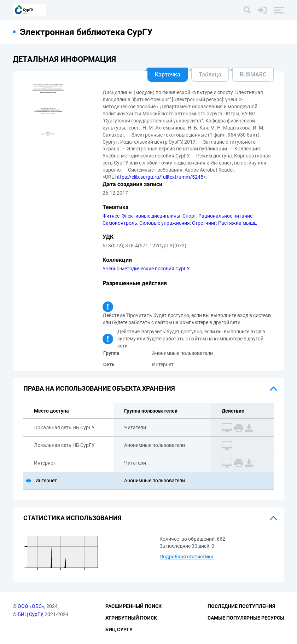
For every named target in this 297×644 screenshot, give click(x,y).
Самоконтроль (120, 223)
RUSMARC (253, 74)
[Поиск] (247, 10)
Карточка (168, 74)
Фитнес (111, 216)
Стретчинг (204, 223)
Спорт (189, 216)
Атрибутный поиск (131, 618)
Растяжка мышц (237, 223)
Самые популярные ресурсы (246, 618)
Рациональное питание (225, 216)
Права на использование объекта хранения (99, 388)
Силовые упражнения (165, 223)
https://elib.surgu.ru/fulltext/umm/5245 (159, 177)
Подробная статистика (187, 557)
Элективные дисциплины (151, 216)
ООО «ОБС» (31, 606)
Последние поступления (241, 606)
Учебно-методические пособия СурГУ (146, 269)
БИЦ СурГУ (30, 614)
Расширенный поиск (133, 606)
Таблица (210, 74)
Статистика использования (72, 518)
